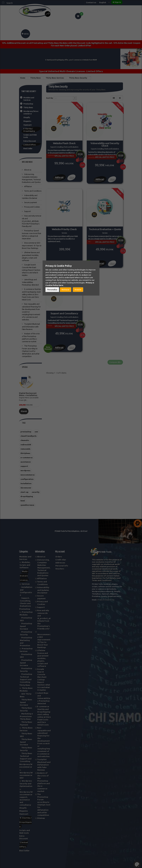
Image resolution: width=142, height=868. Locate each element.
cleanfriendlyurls (29, 436)
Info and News (27, 162)
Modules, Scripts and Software (25, 565)
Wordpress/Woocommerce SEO (26, 775)
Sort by (50, 98)
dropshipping (27, 496)
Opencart (27, 125)
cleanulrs (25, 440)
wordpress (25, 470)
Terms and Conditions (33, 191)
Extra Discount (30, 141)
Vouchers (60, 569)
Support (27, 211)
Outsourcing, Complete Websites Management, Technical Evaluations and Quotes (44, 568)
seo (36, 432)
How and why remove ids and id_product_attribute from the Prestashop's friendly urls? (32, 221)
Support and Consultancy (64, 313)
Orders (59, 557)
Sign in (118, 2)
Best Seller (28, 148)
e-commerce (26, 458)
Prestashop (28, 104)
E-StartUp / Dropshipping (29, 130)
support (24, 466)
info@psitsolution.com (106, 600)
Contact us (91, 2)
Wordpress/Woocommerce (31, 112)
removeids (25, 449)
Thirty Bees (28, 107)
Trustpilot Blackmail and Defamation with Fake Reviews (31, 327)
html (23, 501)
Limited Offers (30, 145)
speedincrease (27, 505)
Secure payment (30, 202)
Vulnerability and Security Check (105, 144)
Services (26, 584)
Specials (25, 367)
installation (26, 483)
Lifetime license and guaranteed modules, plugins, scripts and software (43, 658)
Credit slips (61, 560)
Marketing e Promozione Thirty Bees (26, 716)
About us (28, 170)
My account (60, 551)
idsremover (26, 488)
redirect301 (26, 445)
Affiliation (28, 186)
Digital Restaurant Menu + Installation (28, 394)
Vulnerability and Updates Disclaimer (43, 590)
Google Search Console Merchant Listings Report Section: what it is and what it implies (31, 270)
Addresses (60, 563)
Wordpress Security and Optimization (26, 784)
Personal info (62, 566)
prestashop (26, 432)
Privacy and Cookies (32, 207)
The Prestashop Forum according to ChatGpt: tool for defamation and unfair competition (31, 351)
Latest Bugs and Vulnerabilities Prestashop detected (30, 282)
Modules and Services (29, 99)
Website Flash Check (64, 143)
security (36, 492)
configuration (27, 479)
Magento (27, 121)
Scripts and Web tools (30, 136)
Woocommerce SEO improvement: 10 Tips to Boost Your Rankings (32, 245)
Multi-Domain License (24, 576)
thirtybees (25, 453)
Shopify (27, 117)
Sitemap (41, 818)
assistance (26, 462)
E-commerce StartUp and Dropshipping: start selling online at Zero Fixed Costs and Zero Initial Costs (31, 294)
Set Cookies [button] (137, 864)
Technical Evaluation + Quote (105, 229)
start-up (24, 492)
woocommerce (27, 475)
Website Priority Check (64, 229)
